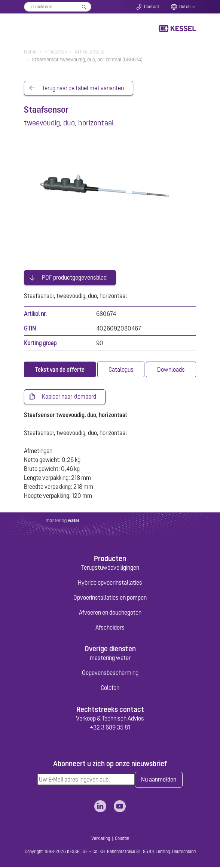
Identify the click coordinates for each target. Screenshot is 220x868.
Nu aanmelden (159, 780)
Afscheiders (110, 628)
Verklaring (101, 839)
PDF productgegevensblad (74, 278)
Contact (152, 7)
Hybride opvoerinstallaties (110, 583)
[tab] (60, 370)
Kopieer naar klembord (69, 397)
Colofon (110, 688)
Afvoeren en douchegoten (110, 613)
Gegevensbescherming (110, 673)
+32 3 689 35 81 (110, 728)
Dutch (185, 7)
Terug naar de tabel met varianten (83, 88)
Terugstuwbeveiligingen (110, 568)
